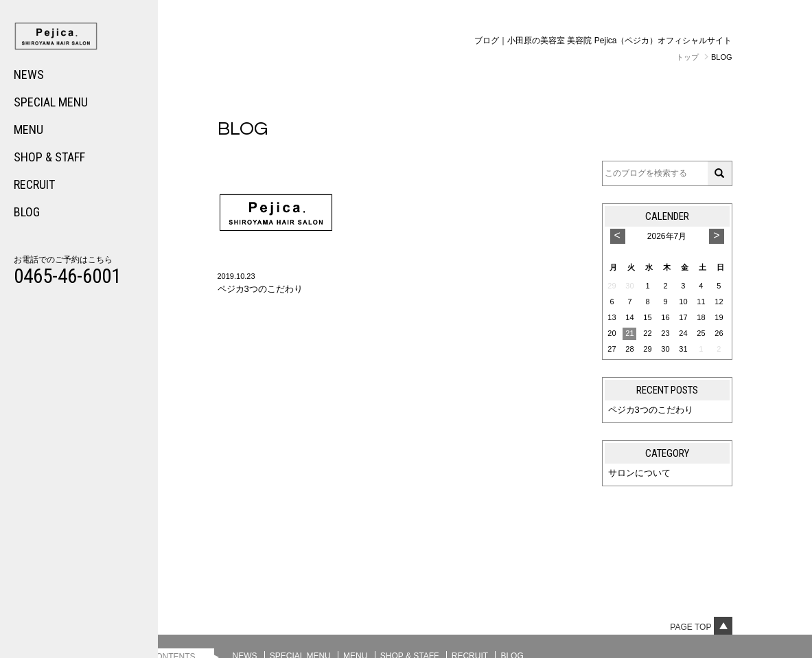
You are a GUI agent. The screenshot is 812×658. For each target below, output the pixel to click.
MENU (28, 129)
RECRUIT (34, 184)
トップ (687, 57)
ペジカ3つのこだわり (651, 410)
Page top (701, 627)
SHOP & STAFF (49, 157)
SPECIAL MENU (51, 102)
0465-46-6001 (67, 276)
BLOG (27, 212)
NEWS (29, 75)
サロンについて (639, 473)
